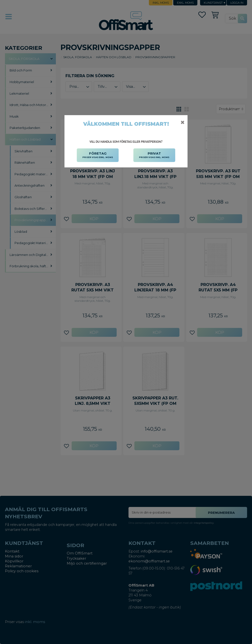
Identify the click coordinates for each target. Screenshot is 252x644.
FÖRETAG (98, 155)
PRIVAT (154, 155)
